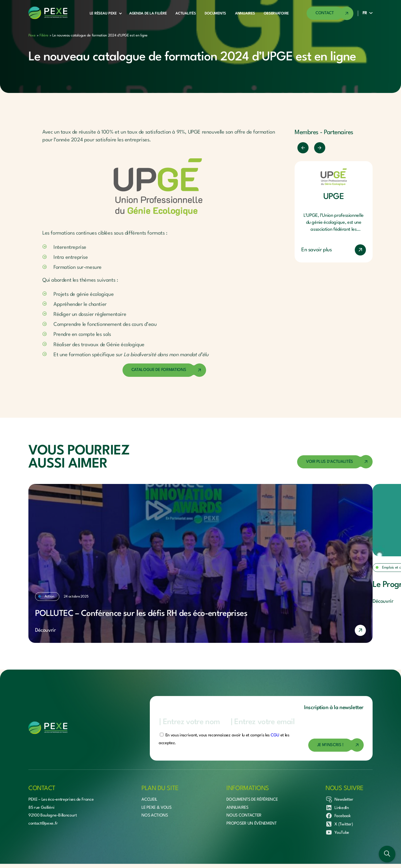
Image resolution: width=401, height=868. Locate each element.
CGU (275, 735)
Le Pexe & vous (157, 808)
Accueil (149, 800)
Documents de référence (252, 800)
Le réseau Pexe (103, 13)
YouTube (337, 832)
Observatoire (276, 13)
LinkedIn (337, 808)
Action (49, 597)
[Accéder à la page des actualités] (335, 462)
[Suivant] (320, 148)
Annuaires (245, 13)
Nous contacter (244, 816)
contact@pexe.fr (43, 824)
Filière (44, 35)
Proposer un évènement (251, 824)
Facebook (338, 816)
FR (365, 13)
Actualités (186, 13)
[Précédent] (303, 148)
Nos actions (155, 816)
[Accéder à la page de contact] (330, 13)
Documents (215, 13)
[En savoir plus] (200, 630)
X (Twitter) (339, 824)
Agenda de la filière (148, 13)
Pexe (32, 35)
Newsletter (339, 799)
